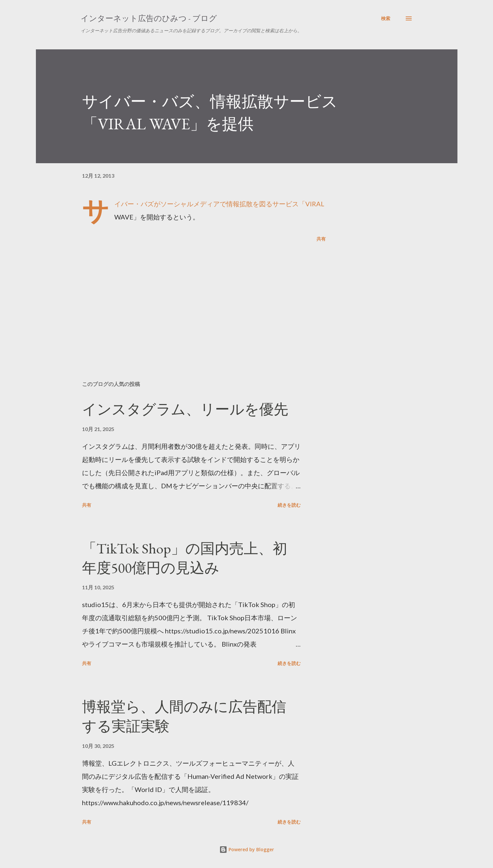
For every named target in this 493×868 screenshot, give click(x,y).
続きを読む (289, 505)
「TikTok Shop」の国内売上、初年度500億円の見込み (185, 558)
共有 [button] (321, 239)
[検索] (386, 18)
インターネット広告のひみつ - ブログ (149, 18)
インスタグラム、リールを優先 (185, 409)
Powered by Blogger (247, 849)
